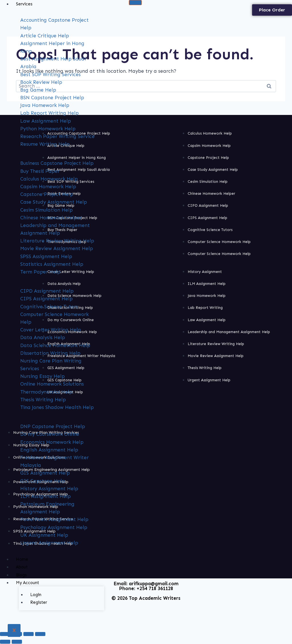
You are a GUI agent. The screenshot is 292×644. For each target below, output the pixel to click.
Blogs (21, 575)
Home (22, 559)
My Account (28, 583)
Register (39, 602)
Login (36, 595)
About (22, 567)
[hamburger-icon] (135, 2)
